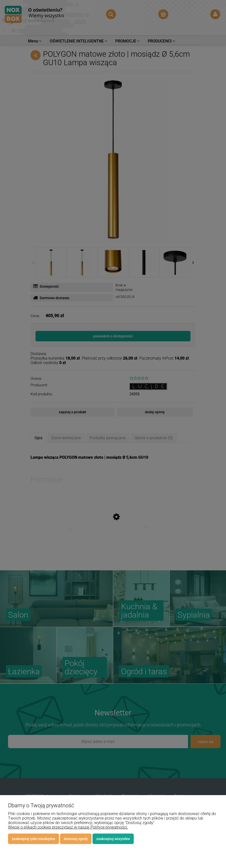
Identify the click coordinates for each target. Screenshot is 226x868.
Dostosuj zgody (76, 839)
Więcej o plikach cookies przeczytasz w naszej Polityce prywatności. (68, 827)
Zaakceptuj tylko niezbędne (33, 839)
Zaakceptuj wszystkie (113, 839)
